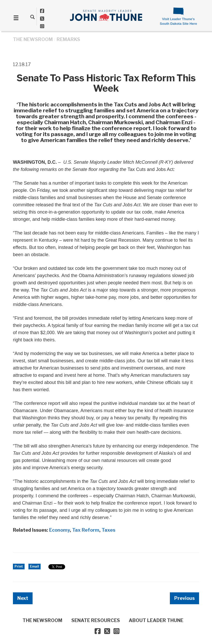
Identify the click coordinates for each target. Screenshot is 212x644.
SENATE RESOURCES (96, 620)
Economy (59, 530)
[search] (32, 17)
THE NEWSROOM (33, 39)
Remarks (68, 39)
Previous (184, 598)
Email (35, 566)
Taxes (108, 530)
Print (19, 566)
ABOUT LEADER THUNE (156, 620)
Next (23, 598)
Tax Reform (86, 530)
